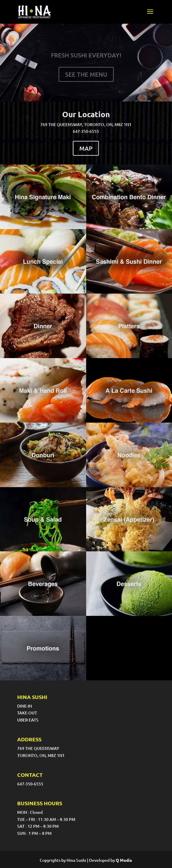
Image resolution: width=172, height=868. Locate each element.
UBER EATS (28, 720)
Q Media (124, 860)
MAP (86, 148)
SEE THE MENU (86, 77)
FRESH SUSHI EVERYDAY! (86, 58)
